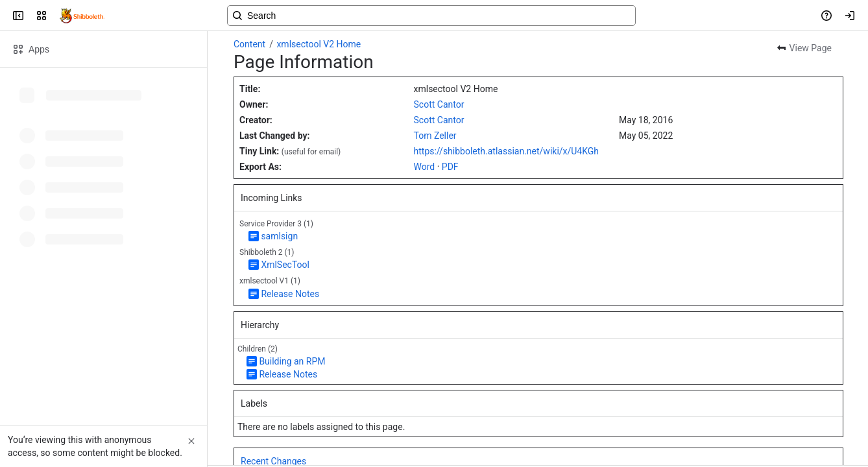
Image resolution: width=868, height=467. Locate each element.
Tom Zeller (435, 136)
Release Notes (290, 294)
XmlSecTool (285, 265)
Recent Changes (273, 461)
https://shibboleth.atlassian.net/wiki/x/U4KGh (507, 151)
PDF (450, 167)
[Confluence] (82, 16)
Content (249, 44)
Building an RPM (292, 361)
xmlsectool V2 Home (319, 44)
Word (425, 167)
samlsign (279, 236)
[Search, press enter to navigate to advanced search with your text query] (431, 16)
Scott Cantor (439, 104)
